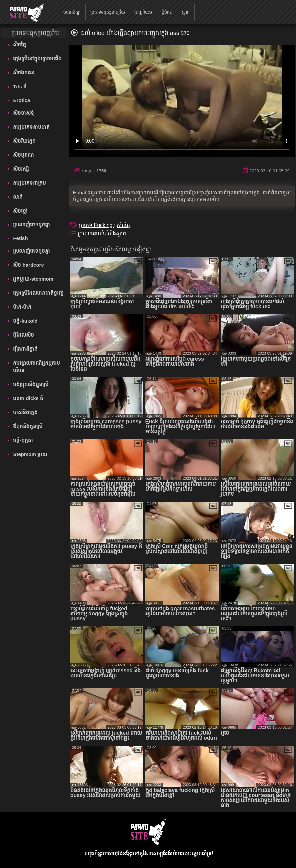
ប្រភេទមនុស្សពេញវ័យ (108, 12)
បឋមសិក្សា (72, 12)
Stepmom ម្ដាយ (30, 454)
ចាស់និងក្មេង (25, 412)
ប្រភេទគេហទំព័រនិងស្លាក (103, 234)
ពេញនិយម (143, 12)
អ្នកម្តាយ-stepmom (33, 279)
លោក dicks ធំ (28, 398)
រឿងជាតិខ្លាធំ (25, 349)
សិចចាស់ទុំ (24, 113)
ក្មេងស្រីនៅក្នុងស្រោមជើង (37, 58)
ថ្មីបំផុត (167, 12)
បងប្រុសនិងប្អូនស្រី (31, 384)
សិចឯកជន (24, 72)
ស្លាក (186, 12)
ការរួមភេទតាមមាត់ (31, 127)
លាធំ (18, 197)
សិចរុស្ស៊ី (21, 169)
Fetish (20, 238)
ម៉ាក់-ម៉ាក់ (22, 307)
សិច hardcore (28, 265)
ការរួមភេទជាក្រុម (30, 183)
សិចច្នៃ (20, 44)
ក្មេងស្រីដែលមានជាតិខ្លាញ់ (38, 293)
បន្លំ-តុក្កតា (23, 440)
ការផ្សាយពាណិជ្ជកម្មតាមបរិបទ (37, 367)
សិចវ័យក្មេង (24, 141)
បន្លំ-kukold (25, 321)
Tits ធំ (20, 86)
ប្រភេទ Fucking (97, 225)
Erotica (22, 100)
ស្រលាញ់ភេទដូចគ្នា (32, 225)
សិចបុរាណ (23, 155)
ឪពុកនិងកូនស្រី (28, 426)
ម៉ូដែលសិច (24, 335)
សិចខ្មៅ (20, 211)
